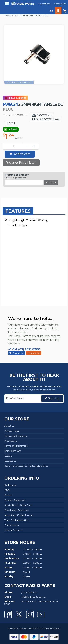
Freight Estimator (17, 175)
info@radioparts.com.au (34, 597)
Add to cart (22, 154)
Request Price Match (21, 163)
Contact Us (18, 353)
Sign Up (54, 398)
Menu (7, 5)
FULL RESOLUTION (19, 82)
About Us (35, 353)
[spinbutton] (14, 146)
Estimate (51, 182)
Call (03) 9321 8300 (26, 349)
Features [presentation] (18, 211)
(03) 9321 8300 (29, 592)
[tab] (18, 211)
